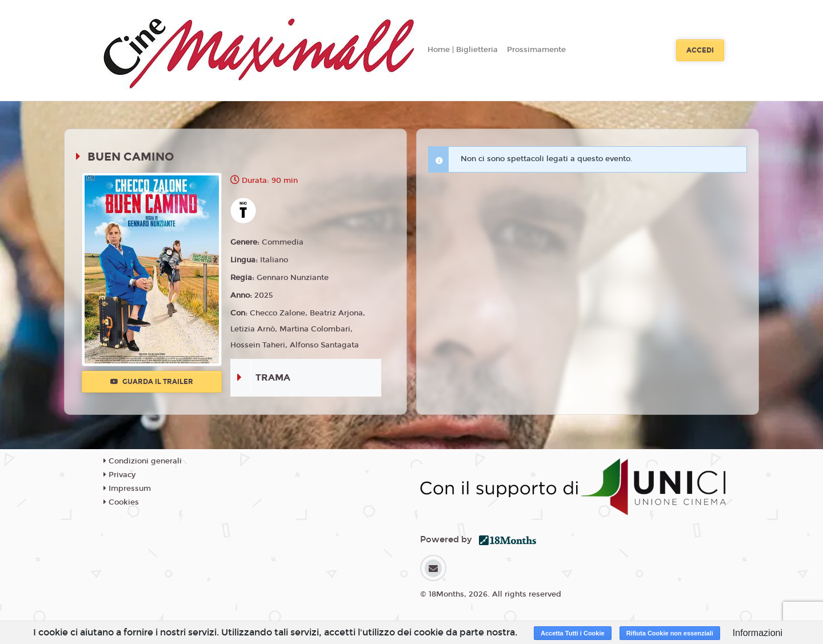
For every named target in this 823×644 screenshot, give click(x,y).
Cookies (121, 502)
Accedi (700, 50)
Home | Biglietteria (463, 50)
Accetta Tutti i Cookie (573, 633)
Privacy (119, 475)
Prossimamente (536, 50)
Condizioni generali (143, 461)
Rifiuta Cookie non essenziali (670, 633)
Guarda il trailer (152, 382)
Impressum (127, 489)
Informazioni (758, 633)
